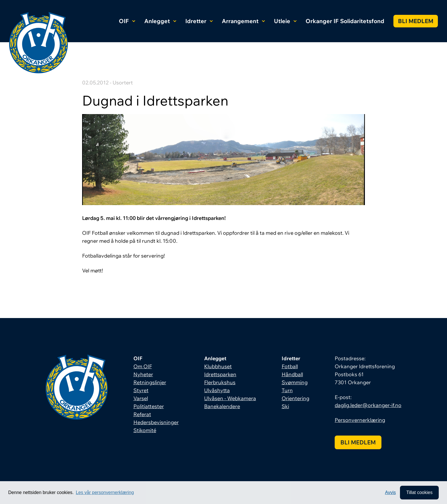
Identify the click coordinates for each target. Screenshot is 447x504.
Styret (141, 390)
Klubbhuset (218, 366)
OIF (127, 21)
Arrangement (243, 21)
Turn (287, 390)
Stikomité (145, 430)
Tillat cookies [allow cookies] (419, 492)
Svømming (295, 382)
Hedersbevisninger (156, 422)
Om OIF (143, 366)
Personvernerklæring (360, 420)
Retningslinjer (150, 382)
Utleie (285, 21)
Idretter (199, 21)
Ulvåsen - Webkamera (230, 398)
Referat (142, 414)
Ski (285, 406)
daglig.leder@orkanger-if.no (368, 405)
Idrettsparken (220, 374)
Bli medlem (416, 21)
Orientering (295, 398)
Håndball (292, 374)
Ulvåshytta (217, 390)
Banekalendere (222, 406)
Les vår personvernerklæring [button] (105, 492)
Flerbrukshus (220, 382)
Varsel (141, 398)
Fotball (290, 366)
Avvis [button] (391, 492)
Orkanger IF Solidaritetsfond (345, 21)
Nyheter (143, 374)
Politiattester (149, 406)
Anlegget (160, 21)
